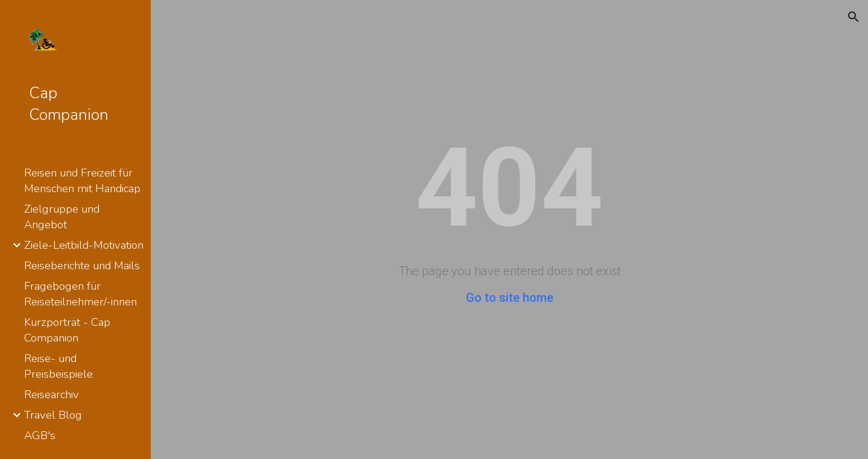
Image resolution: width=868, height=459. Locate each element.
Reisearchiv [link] (52, 395)
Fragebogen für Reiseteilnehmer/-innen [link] (80, 294)
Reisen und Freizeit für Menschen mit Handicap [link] (82, 181)
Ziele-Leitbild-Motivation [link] (84, 245)
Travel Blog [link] (53, 415)
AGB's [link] (40, 436)
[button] (854, 17)
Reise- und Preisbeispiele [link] (58, 366)
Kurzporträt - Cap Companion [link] (67, 330)
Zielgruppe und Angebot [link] (62, 217)
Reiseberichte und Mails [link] (82, 266)
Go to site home (510, 298)
